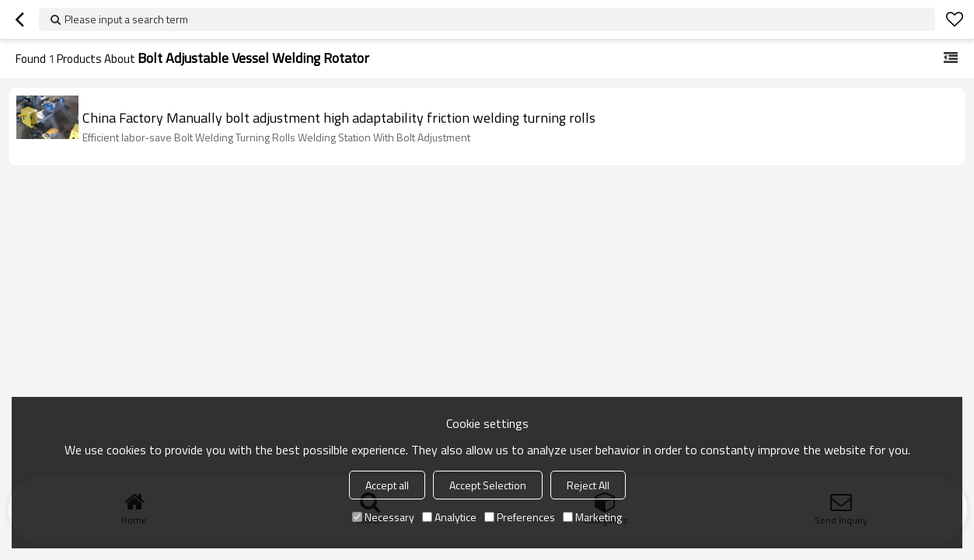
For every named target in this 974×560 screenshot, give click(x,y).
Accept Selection (488, 485)
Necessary (383, 517)
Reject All (588, 485)
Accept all (387, 485)
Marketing (592, 517)
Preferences (520, 517)
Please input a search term (126, 19)
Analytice (449, 517)
